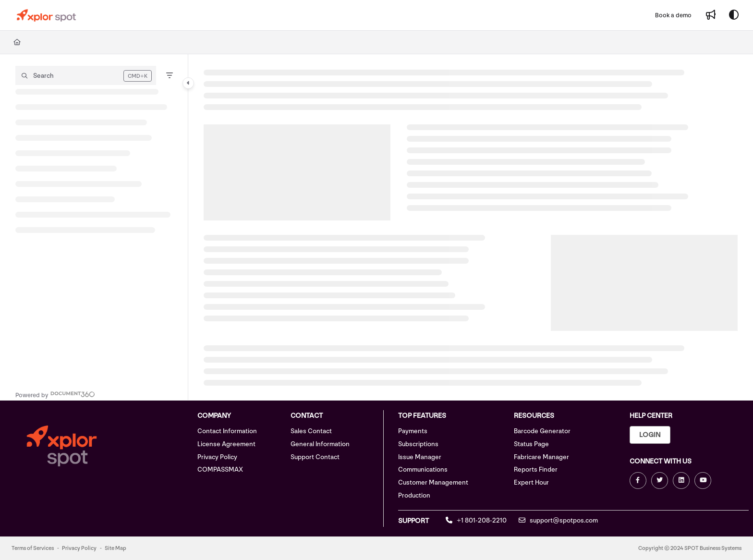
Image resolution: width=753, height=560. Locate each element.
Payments (413, 431)
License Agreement (226, 444)
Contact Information (227, 431)
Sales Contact (311, 431)
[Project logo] (46, 15)
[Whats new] (711, 15)
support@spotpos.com (558, 520)
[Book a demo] (673, 15)
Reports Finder (536, 469)
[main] (471, 227)
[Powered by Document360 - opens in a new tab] (55, 394)
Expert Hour (531, 482)
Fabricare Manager (541, 457)
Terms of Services (33, 548)
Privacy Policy (217, 457)
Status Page (531, 444)
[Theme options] (734, 15)
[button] (86, 75)
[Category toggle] (188, 83)
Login (650, 435)
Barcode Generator (542, 431)
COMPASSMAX (220, 469)
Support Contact (315, 457)
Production (414, 495)
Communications (423, 469)
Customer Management (433, 482)
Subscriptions (418, 444)
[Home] (17, 42)
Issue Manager (420, 457)
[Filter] (170, 75)
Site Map (115, 548)
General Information (320, 444)
